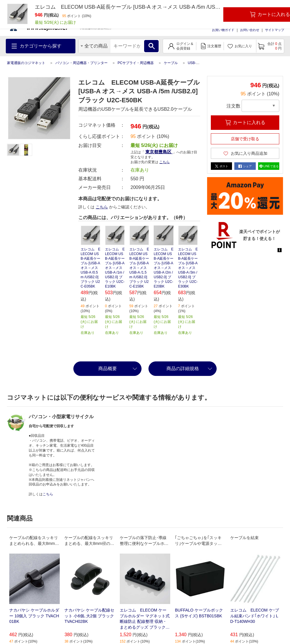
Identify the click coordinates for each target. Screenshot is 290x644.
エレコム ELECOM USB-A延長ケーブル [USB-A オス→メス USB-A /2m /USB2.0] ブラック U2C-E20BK (164, 268)
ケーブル (171, 63)
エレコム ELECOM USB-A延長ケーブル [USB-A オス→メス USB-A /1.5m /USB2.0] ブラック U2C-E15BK (139, 268)
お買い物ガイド (223, 30)
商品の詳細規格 (183, 369)
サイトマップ (275, 30)
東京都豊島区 (159, 152)
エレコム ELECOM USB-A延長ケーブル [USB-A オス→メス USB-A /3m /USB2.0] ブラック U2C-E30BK (188, 268)
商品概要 (108, 369)
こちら (164, 162)
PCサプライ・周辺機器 (136, 63)
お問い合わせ (250, 30)
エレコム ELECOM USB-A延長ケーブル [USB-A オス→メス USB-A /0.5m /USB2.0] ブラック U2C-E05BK (90, 268)
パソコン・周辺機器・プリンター (81, 63)
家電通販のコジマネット (26, 63)
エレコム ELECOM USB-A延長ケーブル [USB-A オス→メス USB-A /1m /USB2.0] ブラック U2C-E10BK (115, 268)
